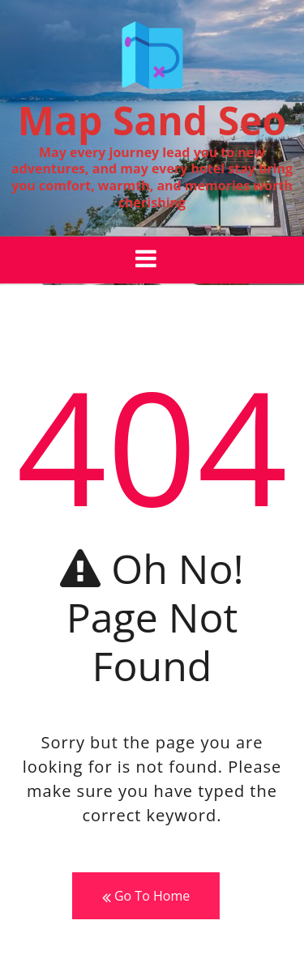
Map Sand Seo (152, 120)
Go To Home (146, 896)
